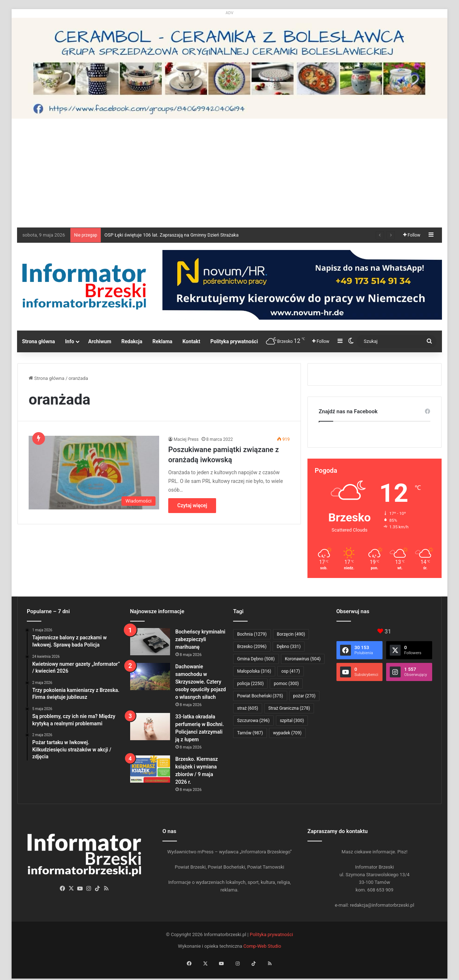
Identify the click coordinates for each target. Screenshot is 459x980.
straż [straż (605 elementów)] (248, 708)
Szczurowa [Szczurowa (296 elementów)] (253, 721)
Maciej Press (186, 439)
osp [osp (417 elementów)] (291, 671)
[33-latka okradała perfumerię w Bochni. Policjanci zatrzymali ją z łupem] (150, 727)
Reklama (163, 341)
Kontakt (191, 341)
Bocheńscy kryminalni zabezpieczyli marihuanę (200, 639)
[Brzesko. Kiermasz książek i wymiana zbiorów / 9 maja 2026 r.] (150, 769)
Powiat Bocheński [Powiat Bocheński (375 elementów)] (260, 696)
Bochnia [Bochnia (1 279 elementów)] (252, 634)
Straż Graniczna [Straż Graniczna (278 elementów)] (289, 708)
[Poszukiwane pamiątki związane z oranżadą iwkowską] (94, 473)
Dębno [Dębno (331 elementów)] (289, 647)
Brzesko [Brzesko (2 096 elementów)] (252, 647)
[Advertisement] (230, 173)
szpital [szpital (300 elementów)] (292, 721)
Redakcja (132, 341)
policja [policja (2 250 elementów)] (250, 684)
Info (69, 341)
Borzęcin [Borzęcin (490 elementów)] (291, 634)
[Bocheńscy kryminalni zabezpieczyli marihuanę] (150, 642)
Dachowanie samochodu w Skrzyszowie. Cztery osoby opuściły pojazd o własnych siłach (201, 682)
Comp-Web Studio (262, 946)
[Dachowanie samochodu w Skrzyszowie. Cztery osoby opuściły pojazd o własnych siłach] (150, 676)
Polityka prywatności (234, 341)
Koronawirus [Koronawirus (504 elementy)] (303, 659)
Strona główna (39, 341)
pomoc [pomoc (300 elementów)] (286, 684)
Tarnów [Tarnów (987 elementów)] (250, 733)
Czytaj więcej (192, 505)
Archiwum (100, 341)
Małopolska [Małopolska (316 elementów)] (254, 671)
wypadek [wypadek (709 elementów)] (287, 733)
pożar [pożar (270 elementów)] (305, 696)
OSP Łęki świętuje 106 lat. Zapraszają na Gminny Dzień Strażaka (171, 235)
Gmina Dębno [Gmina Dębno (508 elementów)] (256, 659)
